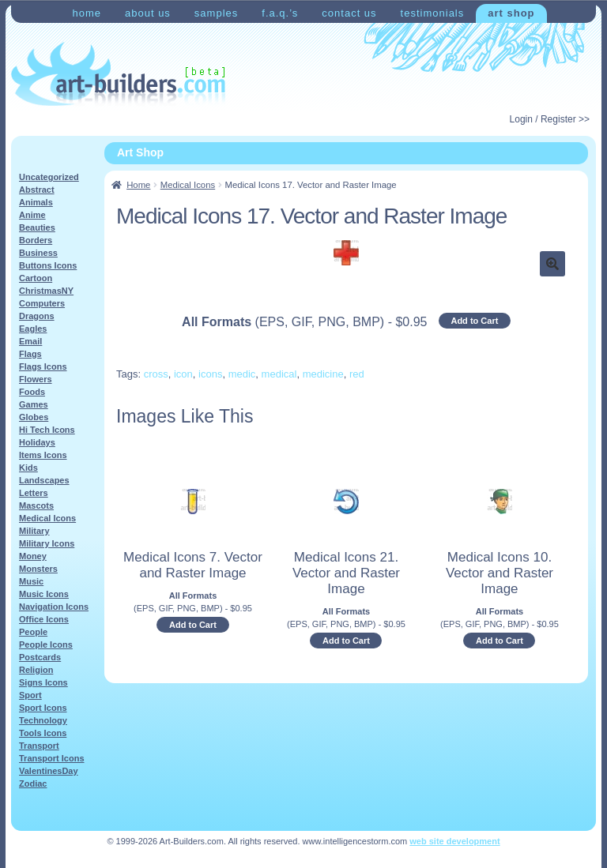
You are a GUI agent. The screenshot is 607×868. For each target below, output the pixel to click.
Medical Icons (188, 185)
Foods (32, 392)
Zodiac (33, 783)
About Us (148, 13)
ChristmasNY (46, 291)
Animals (36, 202)
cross (156, 374)
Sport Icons (43, 708)
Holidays (37, 442)
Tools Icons (43, 733)
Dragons (37, 316)
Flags (30, 354)
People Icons (46, 644)
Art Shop (511, 13)
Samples (216, 13)
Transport (39, 746)
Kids (28, 468)
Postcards (40, 657)
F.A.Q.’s (280, 13)
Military (34, 531)
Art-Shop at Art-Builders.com (118, 74)
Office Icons (44, 619)
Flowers (36, 379)
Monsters (38, 569)
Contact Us (349, 13)
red (357, 374)
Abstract (37, 190)
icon (183, 374)
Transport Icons (52, 758)
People (33, 632)
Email (30, 341)
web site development (454, 841)
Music (31, 581)
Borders (36, 240)
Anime (32, 215)
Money (33, 556)
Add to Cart (474, 321)
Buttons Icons (48, 265)
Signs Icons (43, 682)
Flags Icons (43, 366)
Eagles (33, 329)
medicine (323, 374)
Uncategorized (49, 177)
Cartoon (36, 278)
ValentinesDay (49, 771)
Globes (34, 417)
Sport (30, 695)
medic (242, 374)
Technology (43, 720)
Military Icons (47, 543)
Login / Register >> (550, 119)
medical (279, 374)
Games (34, 404)
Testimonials (433, 13)
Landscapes (44, 480)
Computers (42, 303)
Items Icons (43, 455)
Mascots (36, 505)
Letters (34, 493)
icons (210, 374)
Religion (36, 670)
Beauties (37, 227)
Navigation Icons (54, 607)
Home (87, 13)
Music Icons (44, 594)
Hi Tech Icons (47, 430)
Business (38, 253)
